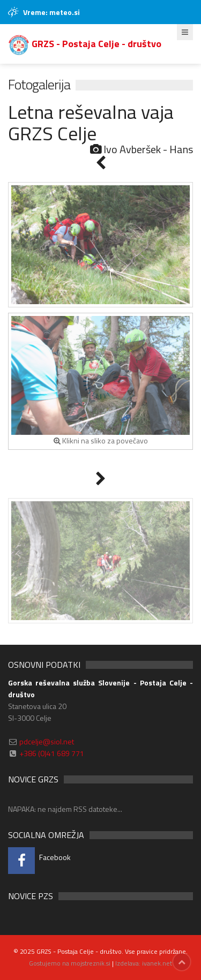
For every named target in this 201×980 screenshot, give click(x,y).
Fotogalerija (39, 84)
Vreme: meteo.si (51, 12)
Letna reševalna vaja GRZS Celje (91, 122)
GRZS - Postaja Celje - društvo (85, 44)
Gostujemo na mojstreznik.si (70, 963)
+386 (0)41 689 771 (52, 753)
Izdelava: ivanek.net (144, 963)
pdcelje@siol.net (47, 741)
